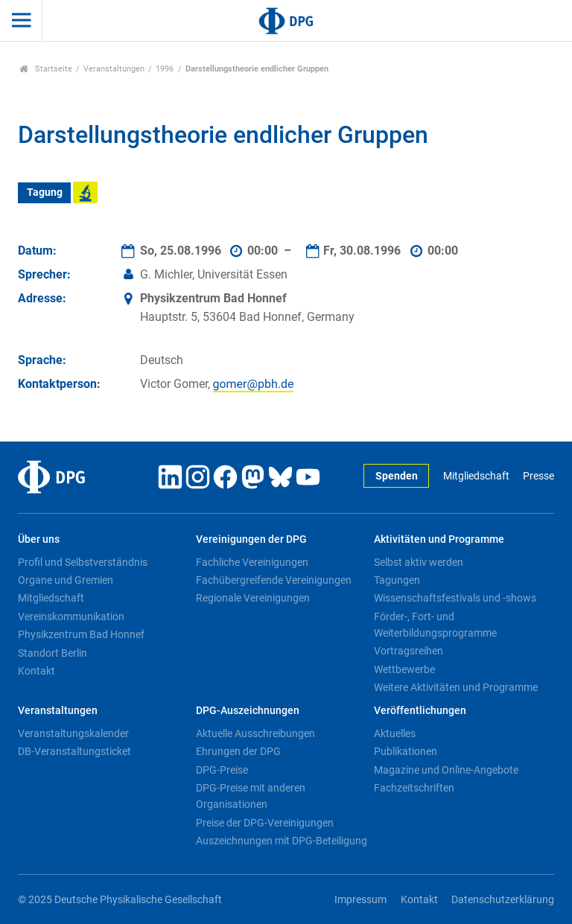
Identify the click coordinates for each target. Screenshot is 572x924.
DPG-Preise (222, 770)
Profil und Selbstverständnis (83, 562)
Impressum (360, 900)
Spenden (397, 476)
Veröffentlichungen (420, 711)
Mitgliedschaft (476, 476)
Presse (538, 476)
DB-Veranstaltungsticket (74, 751)
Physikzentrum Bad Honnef (81, 634)
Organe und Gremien (66, 580)
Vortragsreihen (409, 651)
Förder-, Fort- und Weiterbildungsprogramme (435, 625)
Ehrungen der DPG (238, 751)
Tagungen (397, 580)
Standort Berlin (53, 653)
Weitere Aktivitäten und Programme (456, 687)
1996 (165, 69)
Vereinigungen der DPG (251, 539)
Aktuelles (395, 733)
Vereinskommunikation (71, 616)
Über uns (39, 539)
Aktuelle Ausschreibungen (255, 733)
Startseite (46, 69)
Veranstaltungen (114, 69)
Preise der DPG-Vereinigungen (265, 823)
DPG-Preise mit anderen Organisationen (251, 796)
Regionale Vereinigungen (253, 598)
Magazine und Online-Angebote (446, 770)
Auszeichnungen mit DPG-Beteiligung (282, 841)
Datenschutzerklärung (503, 900)
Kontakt (36, 671)
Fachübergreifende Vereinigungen (274, 580)
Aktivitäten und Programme (439, 539)
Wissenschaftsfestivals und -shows (455, 598)
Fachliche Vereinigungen (252, 562)
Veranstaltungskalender (73, 733)
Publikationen (406, 751)
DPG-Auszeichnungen (248, 711)
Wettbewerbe (404, 669)
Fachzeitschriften (414, 788)
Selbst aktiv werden (419, 562)
